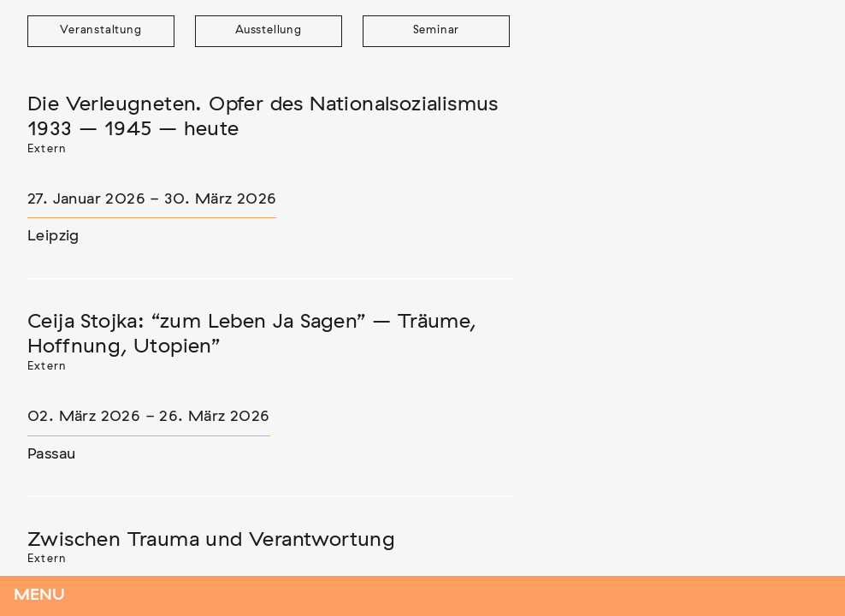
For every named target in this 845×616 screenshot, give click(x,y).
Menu (39, 595)
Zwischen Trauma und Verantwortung (211, 540)
